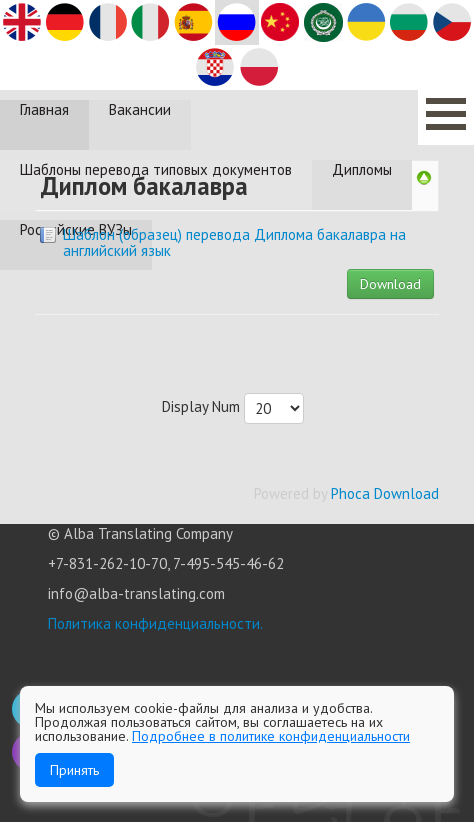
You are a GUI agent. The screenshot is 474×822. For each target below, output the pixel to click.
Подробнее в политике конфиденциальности (271, 736)
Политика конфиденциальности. (155, 623)
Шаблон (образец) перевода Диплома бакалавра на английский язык (234, 242)
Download (390, 284)
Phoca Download (385, 493)
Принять (74, 770)
